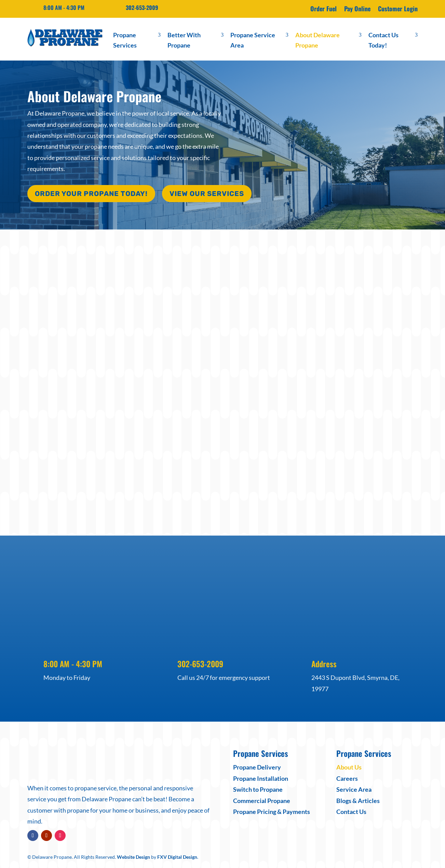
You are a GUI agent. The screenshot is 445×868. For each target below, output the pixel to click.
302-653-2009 (142, 8)
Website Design (133, 856)
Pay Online (357, 10)
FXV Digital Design (177, 856)
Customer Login (398, 10)
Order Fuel (323, 10)
